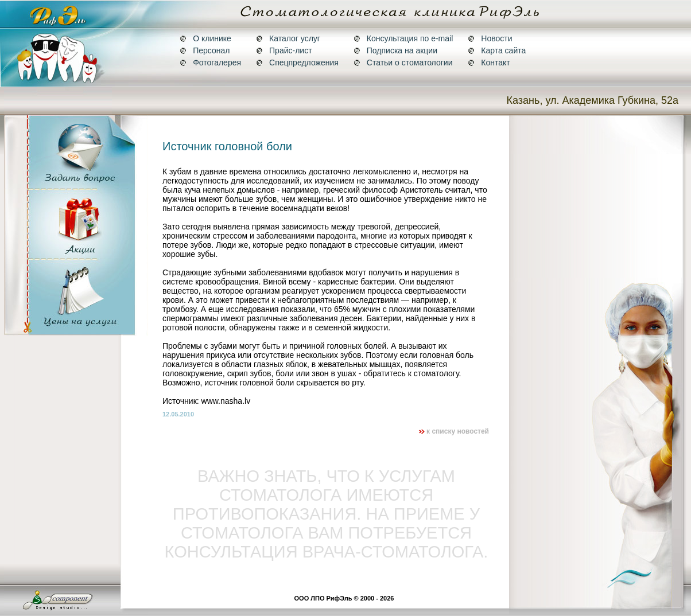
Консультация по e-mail (403, 38)
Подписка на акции (395, 50)
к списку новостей (454, 431)
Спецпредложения (297, 63)
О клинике (205, 38)
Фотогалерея (210, 63)
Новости (490, 38)
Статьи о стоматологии (403, 63)
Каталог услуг (288, 38)
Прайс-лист (284, 50)
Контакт (489, 63)
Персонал (205, 50)
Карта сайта (497, 50)
